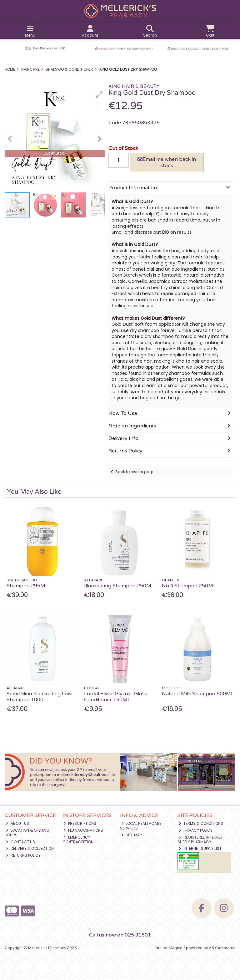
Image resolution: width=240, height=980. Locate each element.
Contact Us (20, 842)
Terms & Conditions (201, 823)
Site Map (132, 835)
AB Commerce (222, 948)
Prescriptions (80, 823)
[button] (99, 94)
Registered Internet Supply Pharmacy (200, 839)
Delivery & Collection (30, 848)
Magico (176, 948)
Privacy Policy (196, 830)
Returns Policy (23, 855)
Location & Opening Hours (27, 832)
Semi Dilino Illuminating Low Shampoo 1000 (39, 697)
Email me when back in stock (167, 162)
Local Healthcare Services (141, 826)
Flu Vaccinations (83, 830)
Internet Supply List (200, 848)
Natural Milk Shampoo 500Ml (197, 694)
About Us (17, 823)
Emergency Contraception (78, 839)
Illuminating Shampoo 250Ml (118, 586)
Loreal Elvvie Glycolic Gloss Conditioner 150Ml (116, 697)
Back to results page (135, 472)
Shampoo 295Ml (27, 586)
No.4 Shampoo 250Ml (188, 586)
